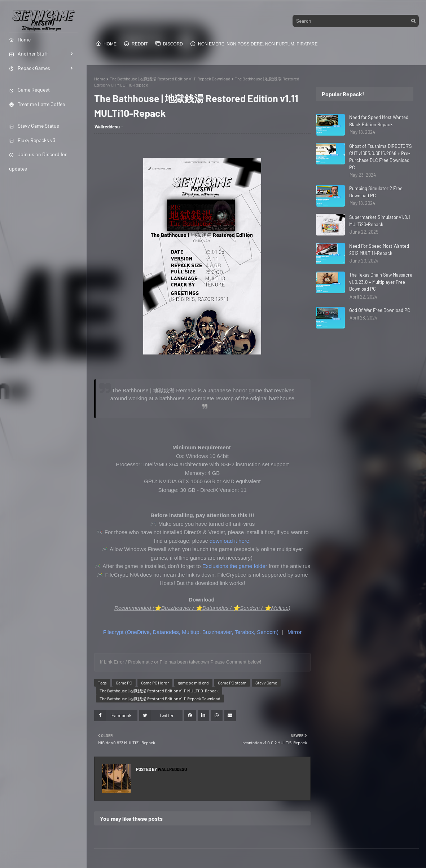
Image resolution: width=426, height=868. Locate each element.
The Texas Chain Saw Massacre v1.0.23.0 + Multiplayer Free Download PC (381, 282)
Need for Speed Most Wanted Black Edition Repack (379, 121)
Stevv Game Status (34, 126)
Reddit (136, 44)
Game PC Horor (155, 683)
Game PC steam (232, 683)
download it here (229, 541)
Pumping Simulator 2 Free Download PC (376, 192)
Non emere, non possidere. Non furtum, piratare (254, 44)
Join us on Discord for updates (38, 161)
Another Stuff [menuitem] (28, 54)
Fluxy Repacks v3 (32, 140)
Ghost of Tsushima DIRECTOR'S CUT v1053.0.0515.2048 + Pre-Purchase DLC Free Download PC (381, 157)
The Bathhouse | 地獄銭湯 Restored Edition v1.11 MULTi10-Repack (159, 691)
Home (106, 44)
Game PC (124, 683)
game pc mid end (193, 683)
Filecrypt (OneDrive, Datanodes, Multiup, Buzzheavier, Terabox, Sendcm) (191, 632)
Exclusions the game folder (235, 566)
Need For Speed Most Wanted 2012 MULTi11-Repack (379, 250)
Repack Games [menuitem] (30, 68)
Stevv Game (266, 683)
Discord (169, 44)
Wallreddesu (107, 127)
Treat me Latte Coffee (37, 104)
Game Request (29, 90)
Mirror (295, 632)
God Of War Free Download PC (380, 310)
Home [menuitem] (20, 39)
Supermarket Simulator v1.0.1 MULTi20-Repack (380, 221)
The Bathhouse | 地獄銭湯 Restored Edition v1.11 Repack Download (170, 79)
